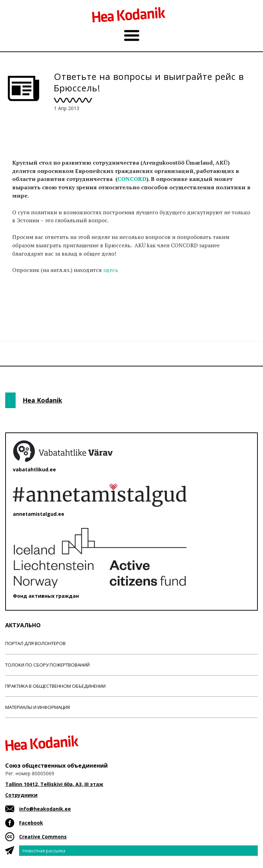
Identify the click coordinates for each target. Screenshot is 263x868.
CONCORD (132, 179)
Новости (24, 306)
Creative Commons (43, 837)
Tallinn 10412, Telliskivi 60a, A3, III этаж (54, 784)
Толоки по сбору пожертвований (47, 665)
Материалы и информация (38, 707)
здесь (111, 270)
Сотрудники (21, 795)
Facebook (31, 823)
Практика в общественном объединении (55, 686)
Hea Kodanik (42, 400)
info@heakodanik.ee (45, 809)
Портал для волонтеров (35, 643)
